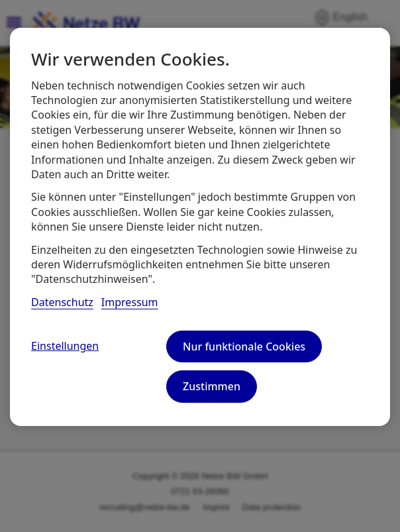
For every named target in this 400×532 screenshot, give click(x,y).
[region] (200, 227)
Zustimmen (212, 386)
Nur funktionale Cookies (244, 346)
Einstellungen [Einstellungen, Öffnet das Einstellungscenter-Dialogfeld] (65, 346)
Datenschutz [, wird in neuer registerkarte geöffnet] (62, 302)
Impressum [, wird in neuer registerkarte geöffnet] (130, 302)
